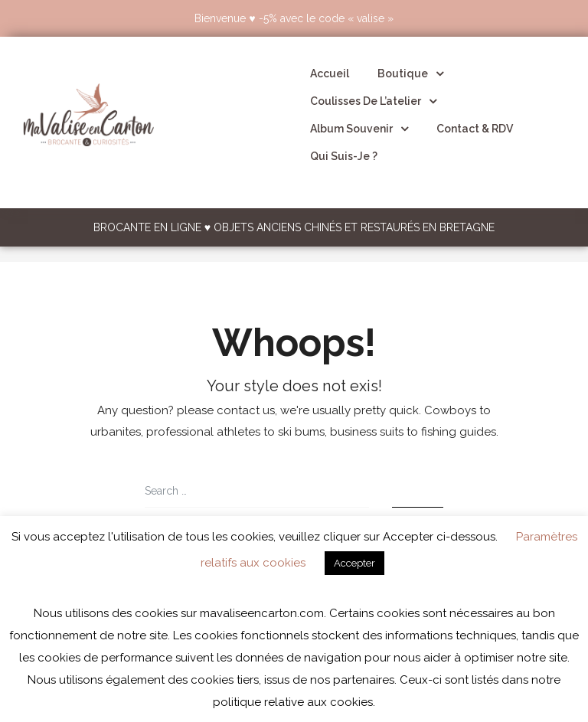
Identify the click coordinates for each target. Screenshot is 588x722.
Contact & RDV (475, 129)
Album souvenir (359, 129)
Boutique (410, 74)
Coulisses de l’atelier (373, 101)
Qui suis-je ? (344, 156)
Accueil (330, 74)
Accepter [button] (354, 563)
